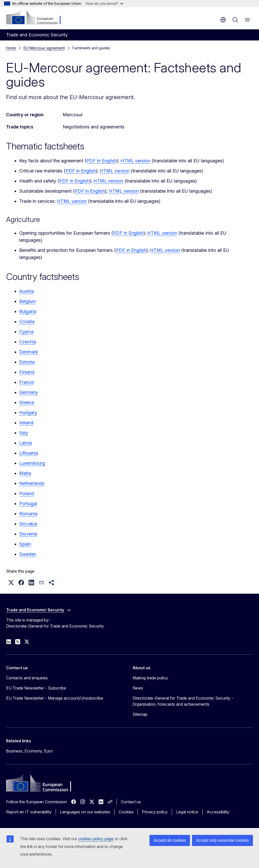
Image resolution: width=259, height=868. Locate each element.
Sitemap (140, 714)
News (138, 688)
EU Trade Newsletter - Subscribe (36, 688)
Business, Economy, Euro (29, 751)
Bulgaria (28, 311)
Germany (29, 392)
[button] (11, 583)
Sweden (28, 554)
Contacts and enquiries (27, 678)
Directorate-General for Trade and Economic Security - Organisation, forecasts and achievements (183, 701)
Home (11, 48)
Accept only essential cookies (222, 840)
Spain (25, 544)
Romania (28, 514)
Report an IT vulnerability (29, 812)
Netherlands (32, 483)
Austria (27, 291)
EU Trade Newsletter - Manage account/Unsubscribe (55, 698)
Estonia (27, 362)
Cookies (126, 812)
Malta (25, 473)
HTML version (135, 161)
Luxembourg (32, 463)
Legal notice (187, 812)
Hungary (28, 413)
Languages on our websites (85, 812)
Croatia (27, 321)
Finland (27, 372)
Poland (27, 493)
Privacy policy (155, 812)
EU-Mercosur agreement (44, 48)
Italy (24, 433)
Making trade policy (150, 678)
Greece (27, 402)
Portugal (28, 504)
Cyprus (27, 332)
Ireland (26, 423)
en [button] (223, 20)
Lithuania (29, 453)
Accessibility (218, 812)
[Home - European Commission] (37, 18)
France (26, 382)
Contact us (131, 802)
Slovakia (28, 524)
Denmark (29, 352)
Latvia (26, 443)
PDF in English (101, 161)
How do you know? (104, 3)
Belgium (28, 301)
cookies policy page (96, 839)
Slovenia (28, 534)
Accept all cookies (170, 840)
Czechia (28, 342)
